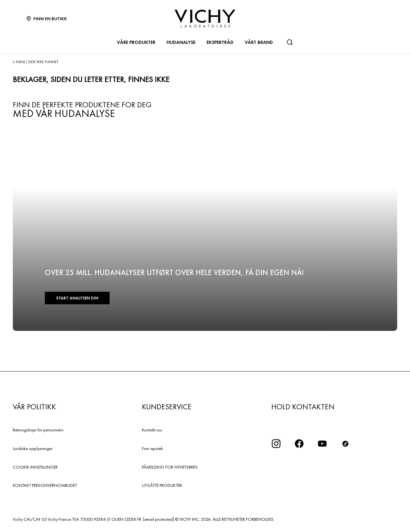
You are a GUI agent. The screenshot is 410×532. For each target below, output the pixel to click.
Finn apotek (152, 448)
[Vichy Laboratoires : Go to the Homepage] (205, 19)
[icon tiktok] (345, 444)
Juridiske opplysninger (33, 448)
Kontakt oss (152, 430)
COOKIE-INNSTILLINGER (35, 467)
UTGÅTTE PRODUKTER (162, 485)
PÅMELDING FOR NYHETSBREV (170, 467)
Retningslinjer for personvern (38, 430)
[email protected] (159, 519)
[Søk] (290, 42)
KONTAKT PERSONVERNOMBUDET (45, 485)
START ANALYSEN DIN (77, 298)
